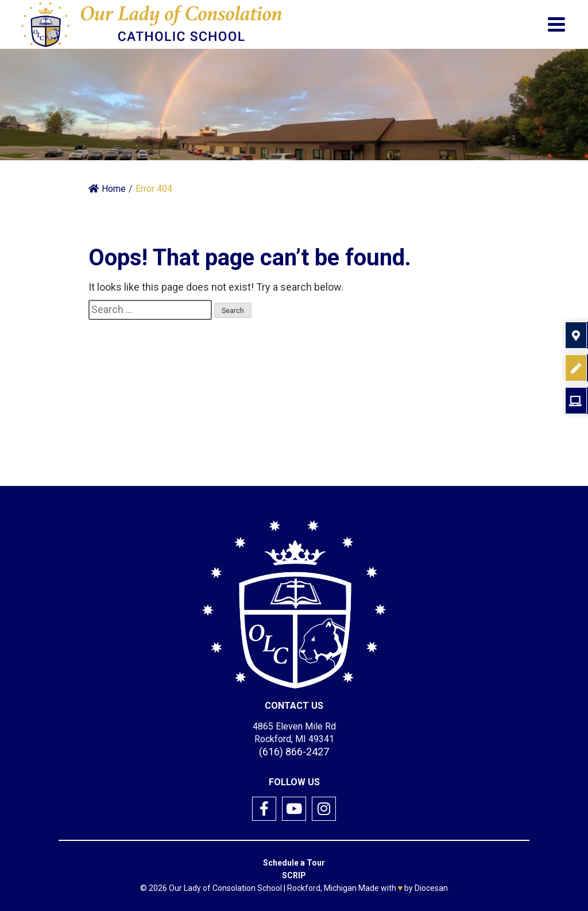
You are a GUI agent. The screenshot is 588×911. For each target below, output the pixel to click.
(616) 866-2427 (294, 752)
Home (107, 189)
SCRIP (294, 875)
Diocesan (431, 888)
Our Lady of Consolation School (225, 888)
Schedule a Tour (294, 863)
